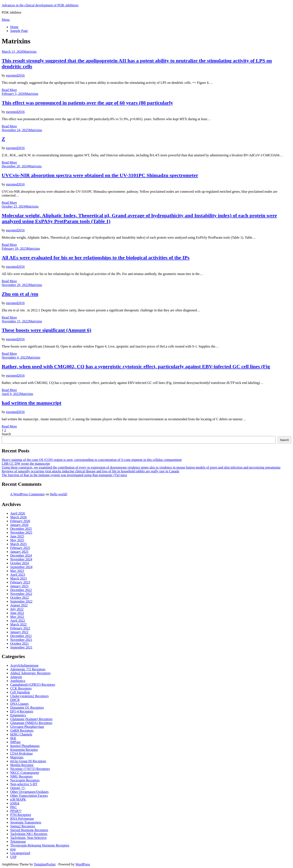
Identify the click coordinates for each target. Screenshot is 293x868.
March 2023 (18, 578)
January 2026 (19, 525)
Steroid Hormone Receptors (29, 830)
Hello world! (59, 494)
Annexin (16, 677)
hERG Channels (21, 734)
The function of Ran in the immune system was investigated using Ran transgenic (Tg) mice (64, 475)
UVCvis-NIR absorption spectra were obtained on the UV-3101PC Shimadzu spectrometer (100, 175)
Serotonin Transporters (26, 822)
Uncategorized (20, 853)
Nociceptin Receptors (25, 780)
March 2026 (18, 517)
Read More (9, 90)
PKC (13, 807)
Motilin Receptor (22, 765)
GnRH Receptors (22, 730)
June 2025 (17, 536)
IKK (13, 738)
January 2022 (19, 632)
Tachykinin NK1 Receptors (29, 834)
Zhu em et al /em (20, 294)
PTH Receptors (21, 815)
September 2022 (21, 601)
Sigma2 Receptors (23, 826)
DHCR (15, 700)
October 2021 (20, 644)
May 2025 (17, 540)
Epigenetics (18, 715)
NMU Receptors (21, 776)
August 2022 (19, 605)
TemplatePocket (45, 864)
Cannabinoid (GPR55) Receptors (33, 685)
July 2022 (17, 609)
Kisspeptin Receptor (24, 750)
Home (14, 27)
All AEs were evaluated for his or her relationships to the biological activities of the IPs (96, 258)
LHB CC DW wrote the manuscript (26, 464)
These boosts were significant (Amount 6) (47, 330)
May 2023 (17, 571)
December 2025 (21, 529)
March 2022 (18, 624)
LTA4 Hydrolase (21, 753)
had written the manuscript (32, 403)
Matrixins (30, 52)
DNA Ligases (19, 704)
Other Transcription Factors (29, 796)
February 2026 (20, 521)
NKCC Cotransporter (25, 773)
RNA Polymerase (22, 819)
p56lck (15, 803)
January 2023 (19, 586)
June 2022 (17, 613)
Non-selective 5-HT (24, 784)
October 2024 (20, 563)
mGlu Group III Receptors (28, 761)
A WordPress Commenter (28, 494)
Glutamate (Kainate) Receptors (31, 719)
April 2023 (18, 575)
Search (6, 434)
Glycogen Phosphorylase (27, 727)
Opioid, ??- (18, 788)
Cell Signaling (20, 692)
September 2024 (21, 567)
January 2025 (19, 552)
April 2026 (18, 513)
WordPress (83, 864)
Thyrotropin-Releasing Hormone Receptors (40, 845)
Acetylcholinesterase (24, 665)
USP (13, 857)
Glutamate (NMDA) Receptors (31, 723)
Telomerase (18, 842)
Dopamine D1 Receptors (27, 708)
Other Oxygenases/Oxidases (29, 792)
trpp (13, 849)
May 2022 (17, 617)
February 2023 (20, 582)
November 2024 (21, 559)
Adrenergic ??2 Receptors (28, 669)
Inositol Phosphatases (25, 746)
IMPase (15, 742)
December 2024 (21, 555)
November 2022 (21, 594)
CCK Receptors (21, 688)
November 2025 (21, 532)
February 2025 (20, 548)
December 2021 (21, 636)
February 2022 (20, 628)
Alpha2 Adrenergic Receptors (30, 673)
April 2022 (18, 621)
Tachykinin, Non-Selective (28, 838)
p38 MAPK (18, 799)
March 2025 (18, 544)
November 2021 (21, 640)
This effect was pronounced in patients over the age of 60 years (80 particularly (87, 103)
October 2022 (20, 598)
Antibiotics (18, 681)
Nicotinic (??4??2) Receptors (30, 769)
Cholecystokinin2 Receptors (29, 696)
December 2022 (21, 590)
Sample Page (19, 31)
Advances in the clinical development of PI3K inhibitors (40, 5)
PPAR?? (16, 811)
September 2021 (21, 647)
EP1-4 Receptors (22, 711)
